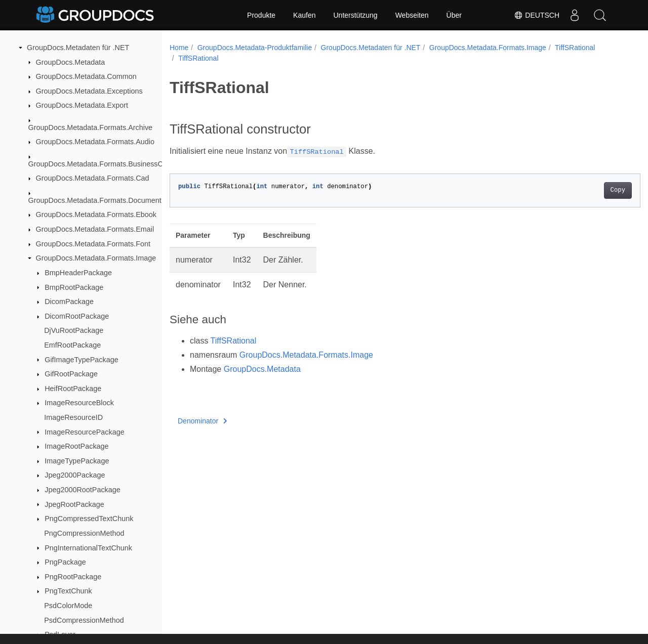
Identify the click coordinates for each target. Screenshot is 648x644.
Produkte (261, 15)
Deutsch (537, 15)
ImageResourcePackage (85, 432)
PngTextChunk (68, 591)
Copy (585, 190)
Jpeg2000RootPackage (83, 490)
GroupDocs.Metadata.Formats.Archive (91, 127)
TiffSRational (575, 48)
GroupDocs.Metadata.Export (82, 105)
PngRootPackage (73, 577)
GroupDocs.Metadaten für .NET (78, 48)
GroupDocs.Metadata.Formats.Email (95, 229)
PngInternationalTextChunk (88, 548)
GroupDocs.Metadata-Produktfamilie (255, 48)
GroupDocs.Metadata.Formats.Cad (93, 178)
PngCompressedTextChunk (89, 519)
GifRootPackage (71, 374)
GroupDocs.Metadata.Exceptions (89, 91)
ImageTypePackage (77, 461)
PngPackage (65, 562)
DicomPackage (69, 302)
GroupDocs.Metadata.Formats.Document (95, 200)
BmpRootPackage (74, 287)
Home (179, 48)
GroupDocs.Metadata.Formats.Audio (95, 142)
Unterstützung (355, 15)
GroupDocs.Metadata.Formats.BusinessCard (101, 164)
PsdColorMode (68, 606)
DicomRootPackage (77, 316)
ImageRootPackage (76, 446)
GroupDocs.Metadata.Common (86, 76)
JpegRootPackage (74, 504)
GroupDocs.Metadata (71, 62)
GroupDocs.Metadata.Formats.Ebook (96, 214)
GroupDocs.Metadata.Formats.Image (96, 258)
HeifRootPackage (73, 389)
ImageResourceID (73, 417)
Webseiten (412, 15)
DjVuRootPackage (74, 330)
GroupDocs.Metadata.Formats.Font (93, 244)
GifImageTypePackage (82, 360)
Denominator (202, 421)
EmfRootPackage (72, 345)
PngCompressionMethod (84, 533)
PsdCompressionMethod (84, 620)
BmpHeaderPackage (78, 273)
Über (454, 15)
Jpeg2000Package (75, 475)
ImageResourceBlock (79, 403)
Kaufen (304, 15)
